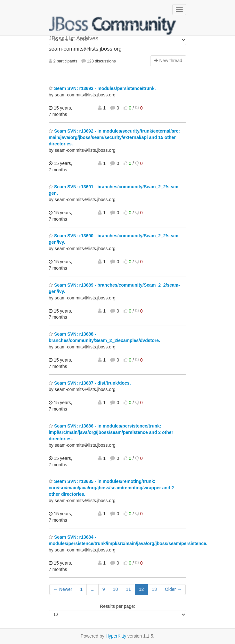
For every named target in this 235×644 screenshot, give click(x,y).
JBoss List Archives (113, 26)
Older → (173, 589)
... (93, 589)
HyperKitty (116, 636)
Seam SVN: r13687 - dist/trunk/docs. (90, 383)
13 (154, 589)
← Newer (63, 589)
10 (116, 589)
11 (128, 589)
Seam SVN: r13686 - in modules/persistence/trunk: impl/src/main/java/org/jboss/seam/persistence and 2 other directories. (111, 432)
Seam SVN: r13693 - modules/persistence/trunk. (102, 88)
